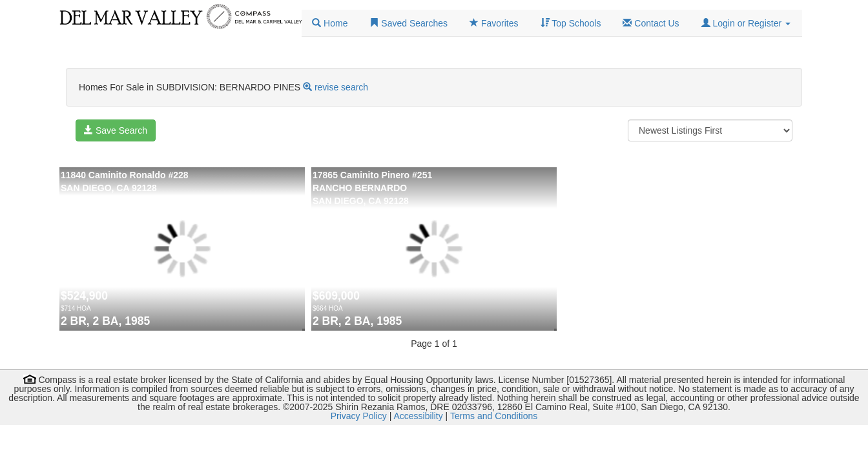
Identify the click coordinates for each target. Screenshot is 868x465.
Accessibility (418, 416)
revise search (341, 87)
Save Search (116, 130)
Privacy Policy (359, 416)
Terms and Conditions (494, 416)
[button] (746, 23)
